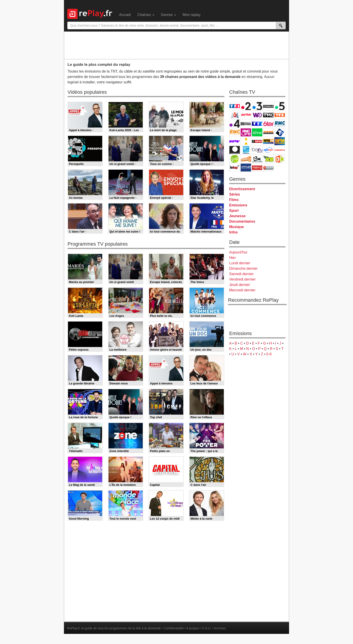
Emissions (238, 205)
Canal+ (268, 106)
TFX (280, 115)
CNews (257, 141)
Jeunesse (237, 216)
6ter (268, 124)
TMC (268, 115)
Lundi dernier (240, 263)
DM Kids (280, 159)
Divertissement (242, 189)
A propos (192, 628)
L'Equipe (280, 150)
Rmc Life (246, 132)
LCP (246, 168)
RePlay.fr (73, 628)
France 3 (257, 106)
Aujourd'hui (238, 252)
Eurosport (268, 150)
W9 (257, 115)
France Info (246, 141)
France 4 (235, 124)
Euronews (235, 150)
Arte (246, 115)
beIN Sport (257, 150)
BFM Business (280, 141)
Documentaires (242, 221)
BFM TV (268, 141)
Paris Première (268, 132)
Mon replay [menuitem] (192, 15)
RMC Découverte (280, 124)
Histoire (268, 168)
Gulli (235, 159)
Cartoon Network (257, 159)
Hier (232, 258)
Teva (257, 132)
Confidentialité (174, 628)
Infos (233, 232)
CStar (246, 123)
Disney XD (268, 159)
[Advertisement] (176, 45)
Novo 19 (235, 141)
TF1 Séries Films (257, 124)
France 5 (280, 106)
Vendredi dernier (242, 279)
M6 (235, 115)
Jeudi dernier (240, 285)
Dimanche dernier (243, 268)
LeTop (235, 168)
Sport (234, 211)
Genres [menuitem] (169, 15)
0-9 (269, 354)
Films (234, 200)
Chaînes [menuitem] (146, 15)
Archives (220, 628)
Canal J (246, 159)
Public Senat (257, 168)
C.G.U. (206, 628)
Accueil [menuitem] (125, 15)
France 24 (246, 150)
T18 (280, 132)
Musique (236, 227)
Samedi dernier (241, 274)
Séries (235, 194)
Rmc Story (235, 132)
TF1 (235, 106)
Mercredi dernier (242, 290)
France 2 (246, 106)
